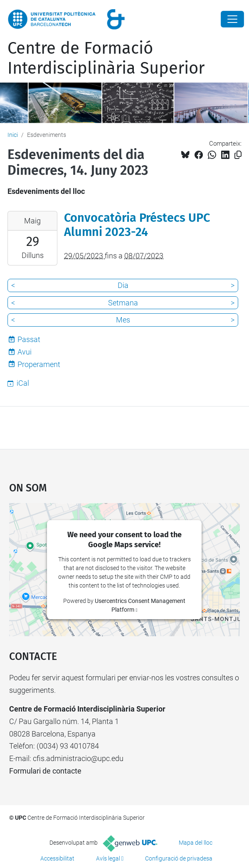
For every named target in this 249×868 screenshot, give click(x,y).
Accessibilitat (57, 858)
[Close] (232, 19)
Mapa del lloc (196, 843)
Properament (39, 364)
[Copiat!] (238, 155)
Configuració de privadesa (179, 858)
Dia (123, 285)
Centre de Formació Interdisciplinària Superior (106, 58)
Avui (25, 352)
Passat (29, 339)
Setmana (123, 303)
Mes (123, 320)
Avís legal (108, 858)
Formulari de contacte (45, 771)
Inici (13, 135)
